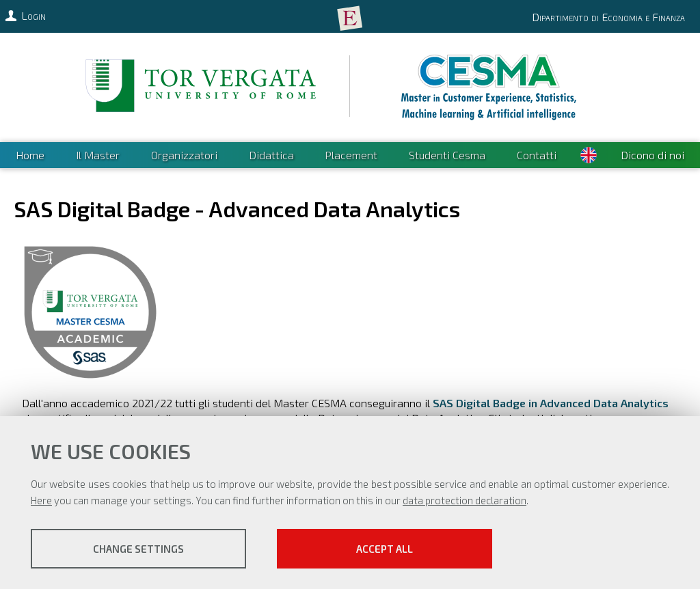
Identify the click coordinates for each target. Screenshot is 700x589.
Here (41, 500)
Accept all (385, 549)
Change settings (138, 549)
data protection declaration (465, 500)
